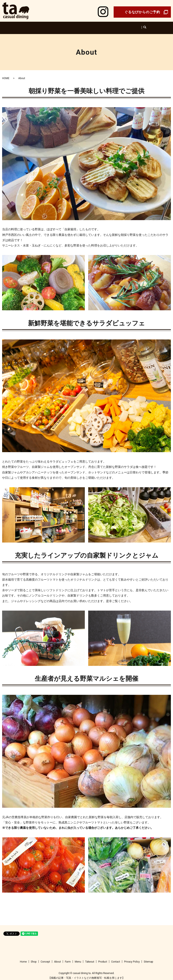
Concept (65, 26)
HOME (6, 74)
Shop (53, 26)
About (77, 26)
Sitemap (148, 958)
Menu (98, 26)
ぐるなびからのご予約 (142, 12)
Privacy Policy (132, 958)
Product (110, 26)
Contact (116, 958)
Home (43, 26)
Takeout (123, 26)
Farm (87, 26)
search (135, 26)
